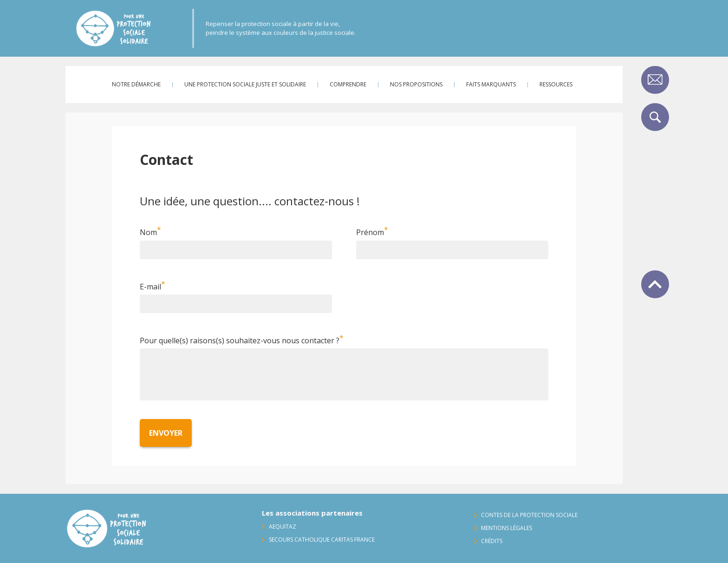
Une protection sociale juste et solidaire (245, 84)
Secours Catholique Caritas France (322, 540)
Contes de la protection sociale (529, 515)
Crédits (492, 541)
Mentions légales (507, 528)
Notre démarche (136, 84)
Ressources (556, 84)
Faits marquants (491, 84)
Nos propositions (416, 84)
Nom (148, 233)
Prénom (370, 233)
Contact (655, 80)
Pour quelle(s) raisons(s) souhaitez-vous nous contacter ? (240, 340)
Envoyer (166, 433)
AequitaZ (283, 527)
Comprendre (348, 84)
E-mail (150, 287)
